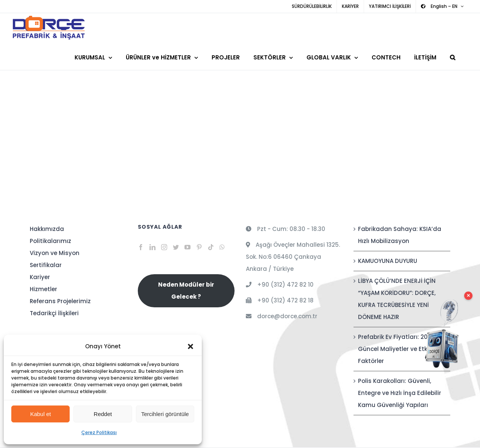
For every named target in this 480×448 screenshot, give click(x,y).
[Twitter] (176, 247)
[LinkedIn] (152, 247)
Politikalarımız (50, 241)
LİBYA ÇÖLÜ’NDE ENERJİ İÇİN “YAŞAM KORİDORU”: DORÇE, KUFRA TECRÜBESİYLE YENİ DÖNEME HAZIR (397, 299)
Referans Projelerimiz (60, 301)
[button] (190, 346)
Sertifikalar (46, 265)
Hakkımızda (47, 229)
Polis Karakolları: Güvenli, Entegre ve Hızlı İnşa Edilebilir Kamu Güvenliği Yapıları (400, 393)
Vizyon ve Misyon (55, 253)
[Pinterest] (199, 247)
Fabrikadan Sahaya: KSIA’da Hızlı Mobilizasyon (400, 235)
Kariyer (40, 277)
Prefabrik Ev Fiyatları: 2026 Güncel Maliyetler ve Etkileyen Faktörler (401, 349)
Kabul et (40, 414)
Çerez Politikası (99, 432)
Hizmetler (43, 289)
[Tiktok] (211, 247)
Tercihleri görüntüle (165, 414)
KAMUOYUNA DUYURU (388, 261)
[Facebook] (141, 247)
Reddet (103, 414)
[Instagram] (164, 247)
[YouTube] (187, 247)
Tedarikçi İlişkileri (54, 313)
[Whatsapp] (222, 247)
